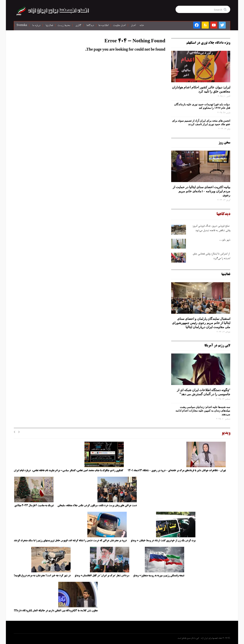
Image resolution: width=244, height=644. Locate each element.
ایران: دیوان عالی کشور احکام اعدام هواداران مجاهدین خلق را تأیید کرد (201, 89)
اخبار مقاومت (119, 26)
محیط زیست (64, 26)
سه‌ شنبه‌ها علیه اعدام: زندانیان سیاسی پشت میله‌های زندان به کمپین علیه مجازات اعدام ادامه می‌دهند (203, 411)
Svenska (22, 26)
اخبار (133, 26)
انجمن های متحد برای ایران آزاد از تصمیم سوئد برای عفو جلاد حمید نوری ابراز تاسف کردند (201, 122)
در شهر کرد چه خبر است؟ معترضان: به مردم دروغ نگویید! (42, 576)
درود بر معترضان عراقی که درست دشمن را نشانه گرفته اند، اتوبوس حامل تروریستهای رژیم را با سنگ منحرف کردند (70, 541)
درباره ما (36, 26)
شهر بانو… (225, 240)
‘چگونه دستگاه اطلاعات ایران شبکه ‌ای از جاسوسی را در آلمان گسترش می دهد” (204, 392)
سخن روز (224, 143)
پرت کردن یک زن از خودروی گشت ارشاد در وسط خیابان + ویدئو (163, 541)
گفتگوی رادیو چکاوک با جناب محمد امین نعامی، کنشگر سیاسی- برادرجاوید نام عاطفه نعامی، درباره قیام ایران (69, 471)
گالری (78, 26)
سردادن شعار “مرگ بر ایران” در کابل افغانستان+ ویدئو (102, 576)
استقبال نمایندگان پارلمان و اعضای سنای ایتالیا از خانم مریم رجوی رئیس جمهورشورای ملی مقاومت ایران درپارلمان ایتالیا (201, 323)
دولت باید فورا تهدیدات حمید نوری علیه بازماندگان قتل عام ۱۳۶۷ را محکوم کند (202, 106)
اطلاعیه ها (103, 26)
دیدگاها (90, 26)
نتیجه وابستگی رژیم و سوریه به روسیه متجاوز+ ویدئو (159, 576)
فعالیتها (49, 26)
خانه (142, 26)
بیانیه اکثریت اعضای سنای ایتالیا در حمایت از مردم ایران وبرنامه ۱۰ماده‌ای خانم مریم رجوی (201, 191)
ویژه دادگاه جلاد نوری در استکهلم (208, 43)
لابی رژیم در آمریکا (217, 346)
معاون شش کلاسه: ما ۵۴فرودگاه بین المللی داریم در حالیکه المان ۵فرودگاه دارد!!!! (56, 611)
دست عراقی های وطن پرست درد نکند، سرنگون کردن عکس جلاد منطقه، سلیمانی (97, 506)
